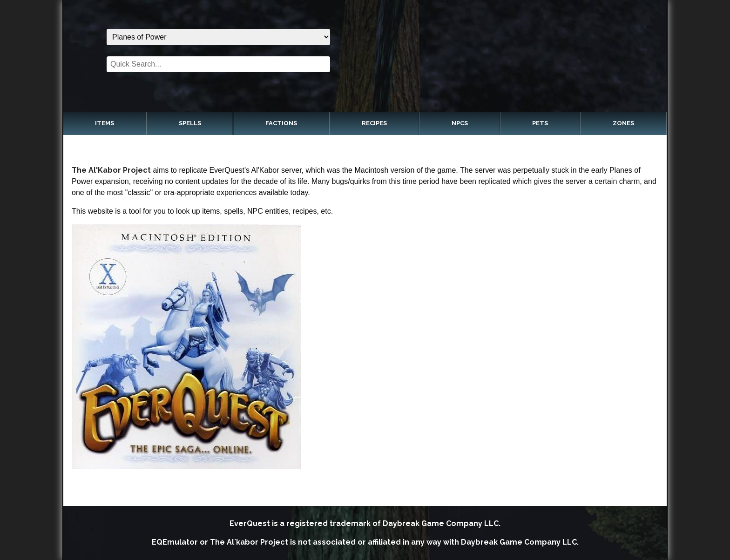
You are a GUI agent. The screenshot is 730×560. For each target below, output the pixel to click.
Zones (623, 123)
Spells (190, 123)
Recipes (374, 123)
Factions (281, 123)
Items (105, 123)
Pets (540, 123)
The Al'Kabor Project (111, 170)
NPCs (460, 123)
